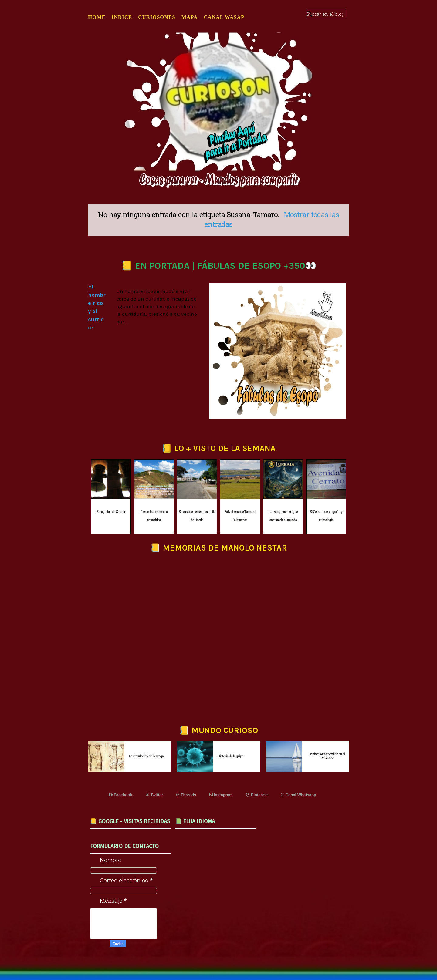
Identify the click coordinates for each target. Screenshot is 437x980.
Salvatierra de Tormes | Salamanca (240, 516)
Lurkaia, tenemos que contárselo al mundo (283, 516)
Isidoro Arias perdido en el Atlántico (328, 756)
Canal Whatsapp (299, 795)
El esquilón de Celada (111, 512)
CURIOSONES (157, 17)
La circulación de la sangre (147, 756)
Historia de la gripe (230, 756)
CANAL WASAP (224, 17)
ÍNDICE (122, 17)
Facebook (120, 795)
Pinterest (257, 795)
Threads (186, 795)
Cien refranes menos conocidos (154, 516)
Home (97, 17)
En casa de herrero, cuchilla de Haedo (197, 516)
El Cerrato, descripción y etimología (326, 516)
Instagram (221, 795)
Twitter (154, 795)
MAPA (190, 17)
